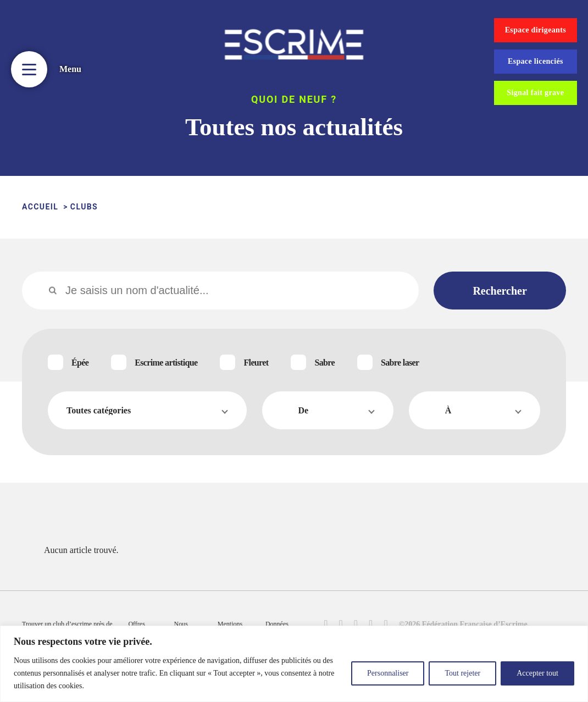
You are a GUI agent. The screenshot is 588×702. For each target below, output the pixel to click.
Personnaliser (388, 673)
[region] (294, 664)
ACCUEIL (40, 207)
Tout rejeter (462, 673)
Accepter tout (537, 673)
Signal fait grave (535, 93)
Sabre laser (400, 363)
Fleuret (256, 363)
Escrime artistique (166, 363)
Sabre (324, 363)
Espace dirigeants (536, 30)
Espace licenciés (536, 61)
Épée (80, 363)
